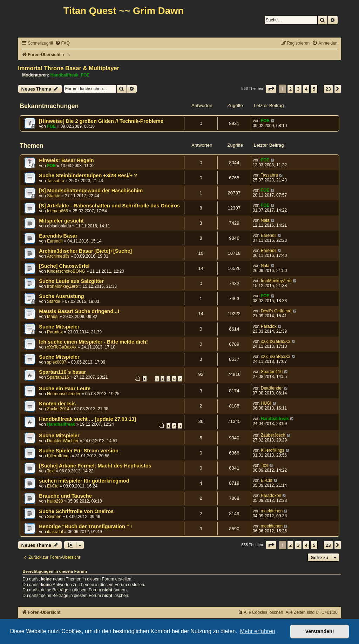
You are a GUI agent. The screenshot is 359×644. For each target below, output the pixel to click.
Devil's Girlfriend (276, 311)
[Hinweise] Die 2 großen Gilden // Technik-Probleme (101, 121)
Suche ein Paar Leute (65, 389)
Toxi (51, 471)
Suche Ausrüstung (62, 296)
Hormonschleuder (64, 394)
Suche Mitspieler (59, 327)
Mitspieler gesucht (61, 221)
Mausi (53, 317)
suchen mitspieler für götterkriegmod (84, 481)
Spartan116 (58, 377)
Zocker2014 (58, 409)
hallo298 (55, 501)
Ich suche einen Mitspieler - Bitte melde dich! (93, 342)
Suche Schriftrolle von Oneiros (76, 511)
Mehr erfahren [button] (258, 631)
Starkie (54, 196)
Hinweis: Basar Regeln (66, 160)
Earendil (55, 241)
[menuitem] (62, 43)
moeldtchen (272, 511)
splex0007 (57, 362)
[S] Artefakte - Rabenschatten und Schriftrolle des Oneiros (109, 206)
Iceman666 (57, 211)
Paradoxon (271, 496)
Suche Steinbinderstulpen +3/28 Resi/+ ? (88, 175)
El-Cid (53, 486)
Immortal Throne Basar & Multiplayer (69, 68)
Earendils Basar (58, 236)
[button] (271, 89)
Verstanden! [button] (320, 631)
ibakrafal (55, 532)
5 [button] (314, 89)
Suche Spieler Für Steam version (79, 451)
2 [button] (290, 89)
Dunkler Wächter (63, 441)
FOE (85, 75)
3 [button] (298, 89)
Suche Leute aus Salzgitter (71, 281)
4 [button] (306, 89)
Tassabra (56, 181)
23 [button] (328, 89)
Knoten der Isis (57, 404)
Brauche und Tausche (65, 496)
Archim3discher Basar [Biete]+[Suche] (85, 251)
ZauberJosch (273, 435)
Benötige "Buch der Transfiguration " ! (85, 526)
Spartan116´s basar (62, 372)
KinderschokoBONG (66, 271)
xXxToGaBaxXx (62, 347)
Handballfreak (65, 75)
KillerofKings (59, 456)
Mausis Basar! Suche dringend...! (79, 311)
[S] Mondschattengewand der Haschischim (91, 191)
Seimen (54, 517)
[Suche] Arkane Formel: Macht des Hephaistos (95, 466)
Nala (265, 220)
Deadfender (272, 388)
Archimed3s (58, 256)
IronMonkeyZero (62, 286)
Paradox (55, 332)
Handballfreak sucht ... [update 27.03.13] (87, 419)
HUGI (266, 403)
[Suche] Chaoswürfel (64, 266)
